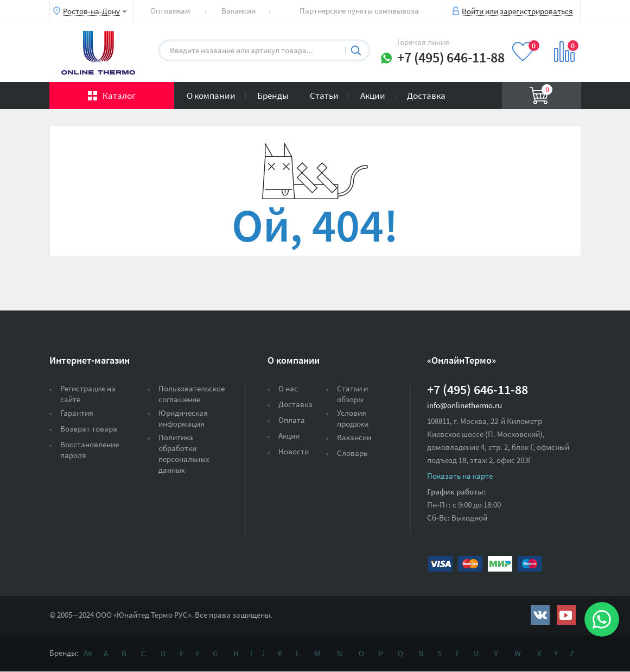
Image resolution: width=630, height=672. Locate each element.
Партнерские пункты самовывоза (359, 11)
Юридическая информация (183, 418)
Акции (373, 96)
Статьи (324, 96)
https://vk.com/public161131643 (540, 615)
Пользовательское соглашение (192, 394)
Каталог (119, 96)
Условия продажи (353, 418)
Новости (294, 451)
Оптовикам (170, 11)
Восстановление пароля (90, 450)
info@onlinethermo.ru (464, 405)
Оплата (292, 420)
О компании (211, 96)
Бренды (273, 96)
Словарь (352, 453)
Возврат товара (89, 429)
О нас (288, 388)
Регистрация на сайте (88, 394)
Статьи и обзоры (352, 394)
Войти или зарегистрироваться (517, 11)
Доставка (426, 96)
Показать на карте (460, 476)
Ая (88, 653)
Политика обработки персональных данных (184, 454)
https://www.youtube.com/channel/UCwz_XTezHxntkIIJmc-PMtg (566, 615)
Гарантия (77, 413)
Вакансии (238, 11)
